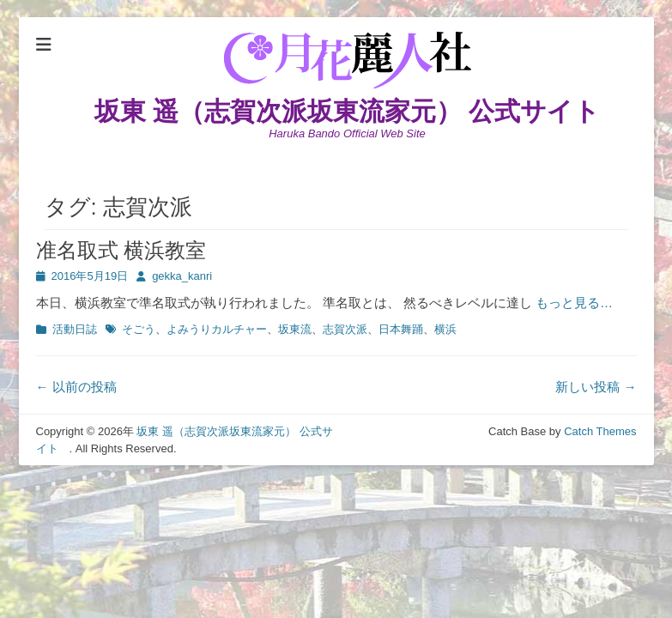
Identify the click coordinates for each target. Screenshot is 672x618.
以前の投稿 (76, 387)
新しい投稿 (596, 387)
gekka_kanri (182, 276)
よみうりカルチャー (217, 329)
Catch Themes (600, 431)
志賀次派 (345, 329)
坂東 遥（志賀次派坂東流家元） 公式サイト (360, 111)
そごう (139, 329)
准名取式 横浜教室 (121, 250)
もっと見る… (574, 303)
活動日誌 (75, 329)
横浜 (445, 329)
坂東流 (295, 329)
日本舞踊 (401, 329)
